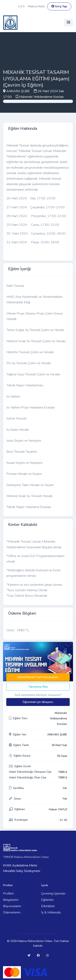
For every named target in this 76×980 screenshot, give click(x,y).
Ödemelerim (12, 912)
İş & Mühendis (51, 912)
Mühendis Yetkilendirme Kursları (41, 97)
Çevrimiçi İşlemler (53, 894)
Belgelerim (11, 900)
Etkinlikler (48, 906)
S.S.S (21, 6)
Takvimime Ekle (38, 687)
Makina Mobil (36, 6)
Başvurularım (12, 906)
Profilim (8, 894)
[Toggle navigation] (69, 22)
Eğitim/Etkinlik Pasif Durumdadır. (38, 677)
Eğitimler (47, 900)
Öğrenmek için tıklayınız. (38, 702)
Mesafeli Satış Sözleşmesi (22, 871)
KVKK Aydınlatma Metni (20, 865)
